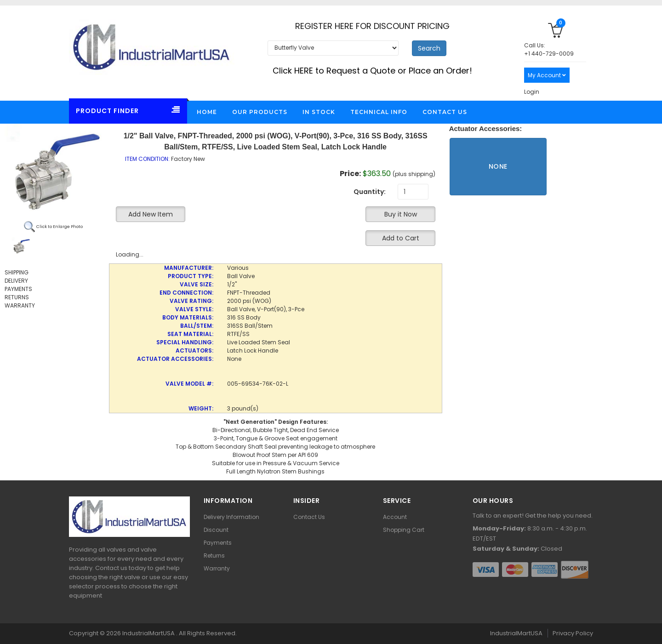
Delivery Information (231, 517)
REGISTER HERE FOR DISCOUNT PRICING (372, 26)
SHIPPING (17, 272)
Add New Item (151, 214)
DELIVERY (16, 281)
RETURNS (17, 297)
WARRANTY (20, 305)
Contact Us (309, 517)
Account (395, 517)
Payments (218, 543)
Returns (214, 556)
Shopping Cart (404, 530)
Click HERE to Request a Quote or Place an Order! (372, 71)
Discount (216, 530)
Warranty (217, 568)
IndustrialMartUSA (149, 633)
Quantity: (370, 192)
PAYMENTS (18, 289)
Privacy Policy (573, 633)
